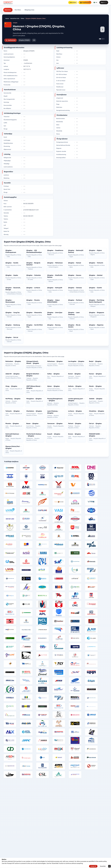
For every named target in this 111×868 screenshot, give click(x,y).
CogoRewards (85, 2)
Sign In (104, 2)
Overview (8, 10)
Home (7, 19)
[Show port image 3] (104, 39)
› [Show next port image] (102, 29)
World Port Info (15, 19)
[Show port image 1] (100, 39)
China (22, 19)
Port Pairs (18, 10)
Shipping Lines (29, 10)
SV (95, 2)
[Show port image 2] (102, 39)
